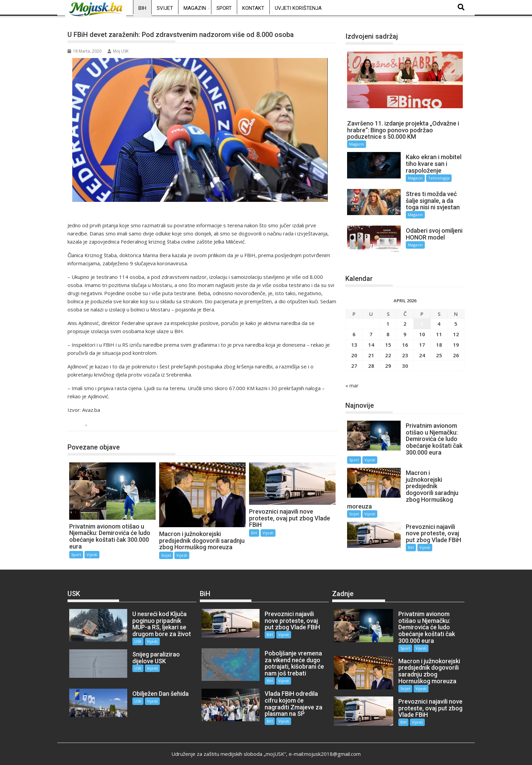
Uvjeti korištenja (298, 8)
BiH (142, 8)
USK (134, 638)
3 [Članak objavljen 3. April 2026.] (422, 318)
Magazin (195, 8)
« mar (352, 379)
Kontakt (253, 8)
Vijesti (97, 424)
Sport (224, 8)
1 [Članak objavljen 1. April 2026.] (388, 318)
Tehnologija (435, 178)
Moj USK (118, 51)
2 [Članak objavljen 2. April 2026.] (405, 318)
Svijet (165, 8)
